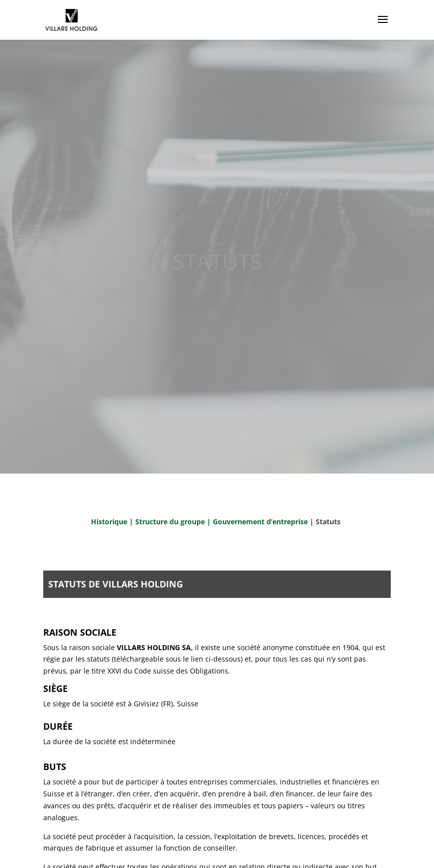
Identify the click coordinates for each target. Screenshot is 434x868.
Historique (109, 522)
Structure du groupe (170, 522)
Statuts (328, 522)
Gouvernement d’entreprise (261, 522)
